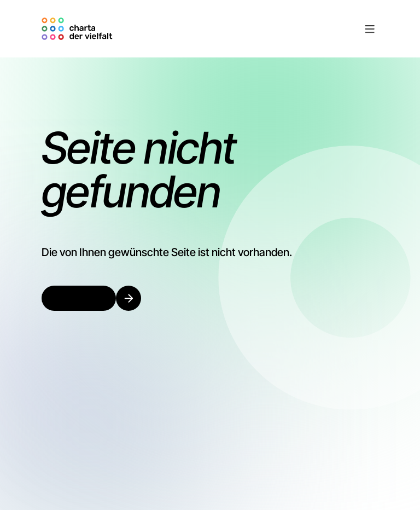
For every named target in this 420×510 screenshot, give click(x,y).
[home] (79, 29)
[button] (247, 29)
